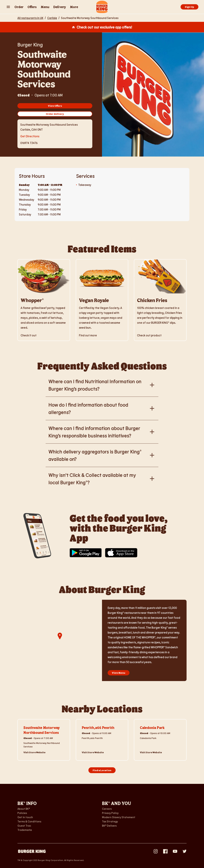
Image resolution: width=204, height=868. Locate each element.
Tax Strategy (110, 821)
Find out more (88, 335)
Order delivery (55, 114)
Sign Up (189, 7)
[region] (60, 640)
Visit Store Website (34, 752)
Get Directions (30, 136)
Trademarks (25, 830)
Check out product (149, 335)
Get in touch (25, 817)
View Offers (55, 106)
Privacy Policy (110, 813)
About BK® (24, 809)
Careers (107, 809)
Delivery (60, 7)
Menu (45, 7)
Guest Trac (24, 826)
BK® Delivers (109, 826)
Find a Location (102, 770)
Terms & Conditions (29, 821)
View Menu (119, 673)
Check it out (29, 335)
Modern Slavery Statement (119, 817)
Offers (32, 7)
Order (19, 7)
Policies (22, 813)
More (74, 7)
